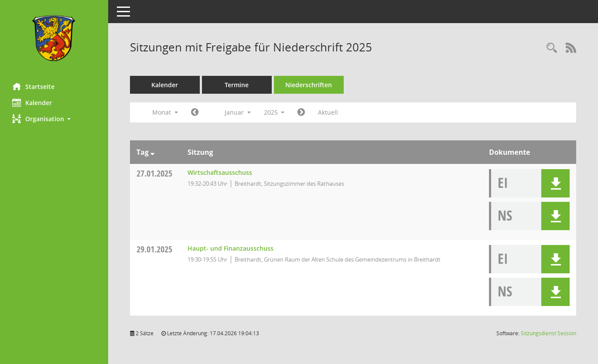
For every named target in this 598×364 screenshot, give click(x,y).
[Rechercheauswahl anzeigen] (552, 48)
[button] (55, 119)
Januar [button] (239, 112)
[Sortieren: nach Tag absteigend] (153, 152)
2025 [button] (275, 112)
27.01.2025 (155, 173)
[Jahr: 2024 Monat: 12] (196, 112)
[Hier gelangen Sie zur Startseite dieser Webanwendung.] (55, 38)
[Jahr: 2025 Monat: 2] (302, 112)
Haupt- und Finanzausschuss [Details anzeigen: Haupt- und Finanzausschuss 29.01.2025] (231, 248)
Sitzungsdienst (548, 333)
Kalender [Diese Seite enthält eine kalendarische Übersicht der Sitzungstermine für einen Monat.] (33, 102)
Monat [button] (166, 112)
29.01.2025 (155, 249)
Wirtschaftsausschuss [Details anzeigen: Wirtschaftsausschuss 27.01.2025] (221, 172)
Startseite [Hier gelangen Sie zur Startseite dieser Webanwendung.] (34, 86)
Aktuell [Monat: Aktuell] (329, 112)
